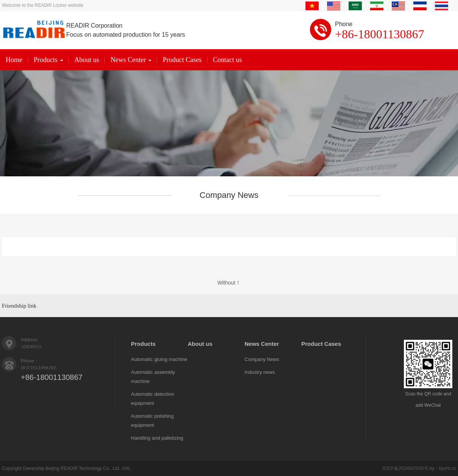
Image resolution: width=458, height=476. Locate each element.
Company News (262, 359)
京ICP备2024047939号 (405, 468)
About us (87, 60)
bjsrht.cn (448, 468)
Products (48, 60)
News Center (131, 60)
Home (14, 60)
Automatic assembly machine (153, 377)
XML (126, 468)
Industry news (260, 372)
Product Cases (182, 60)
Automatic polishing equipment (152, 421)
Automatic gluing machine (159, 359)
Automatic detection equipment (153, 399)
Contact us (228, 60)
